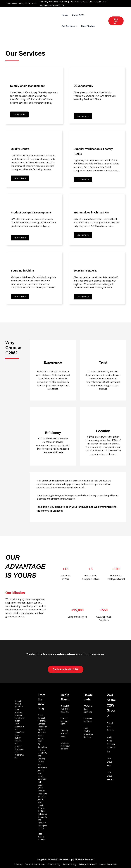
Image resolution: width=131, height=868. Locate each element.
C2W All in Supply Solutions (88, 709)
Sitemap (19, 861)
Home (65, 15)
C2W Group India (109, 762)
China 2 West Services (110, 727)
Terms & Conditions (35, 861)
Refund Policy (69, 861)
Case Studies (88, 26)
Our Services (68, 26)
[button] (116, 21)
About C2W (78, 15)
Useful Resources (107, 861)
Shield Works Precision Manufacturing (111, 744)
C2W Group (67, 856)
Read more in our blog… (42, 834)
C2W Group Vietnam (110, 776)
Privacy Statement (87, 861)
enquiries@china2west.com (52, 5)
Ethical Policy (54, 861)
